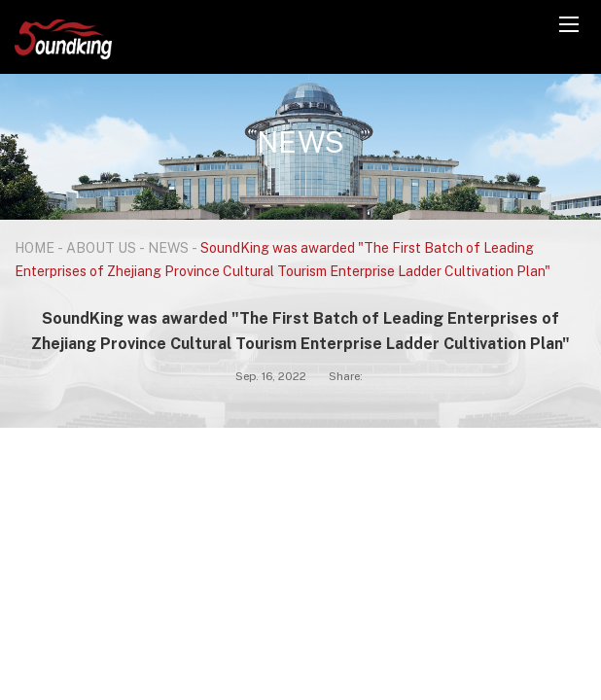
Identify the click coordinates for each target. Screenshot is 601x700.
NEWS (168, 247)
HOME (35, 247)
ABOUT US (101, 247)
